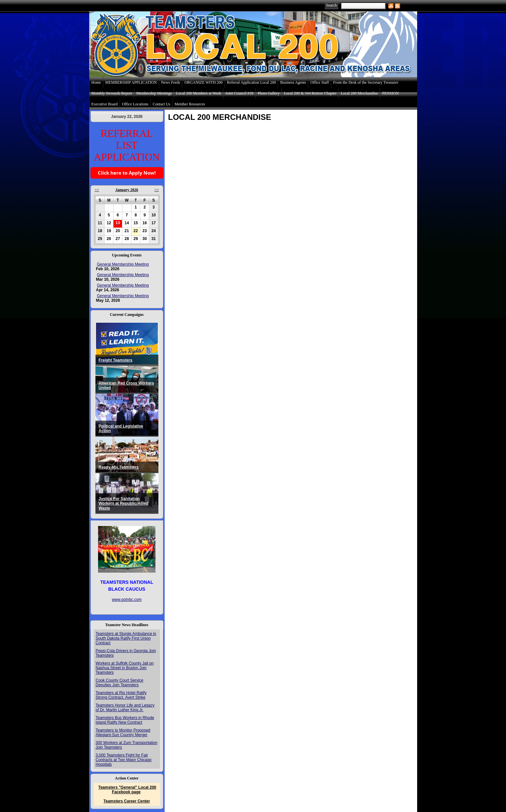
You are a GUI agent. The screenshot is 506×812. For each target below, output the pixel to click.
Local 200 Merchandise (359, 93)
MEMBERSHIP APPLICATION (131, 82)
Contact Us (162, 104)
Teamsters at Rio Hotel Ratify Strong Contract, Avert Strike (121, 695)
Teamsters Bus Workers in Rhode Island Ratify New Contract (125, 720)
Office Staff (320, 82)
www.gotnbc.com (127, 600)
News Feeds (171, 82)
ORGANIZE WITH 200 (203, 82)
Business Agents (293, 82)
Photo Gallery (269, 93)
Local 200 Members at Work (199, 93)
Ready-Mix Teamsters (119, 467)
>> (157, 190)
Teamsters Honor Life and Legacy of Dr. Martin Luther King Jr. (125, 708)
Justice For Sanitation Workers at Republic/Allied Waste (124, 504)
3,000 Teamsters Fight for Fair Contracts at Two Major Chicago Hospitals (124, 760)
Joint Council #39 (239, 93)
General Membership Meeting (123, 264)
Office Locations (135, 104)
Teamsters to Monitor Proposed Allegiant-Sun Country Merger (123, 733)
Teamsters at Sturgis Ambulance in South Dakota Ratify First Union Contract (126, 638)
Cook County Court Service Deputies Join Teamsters (120, 683)
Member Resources (190, 104)
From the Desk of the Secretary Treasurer (366, 82)
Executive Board (105, 104)
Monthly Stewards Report (112, 93)
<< (97, 190)
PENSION (390, 93)
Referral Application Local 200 (252, 82)
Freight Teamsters (116, 360)
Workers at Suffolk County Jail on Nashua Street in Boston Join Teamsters (125, 668)
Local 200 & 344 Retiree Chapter (310, 93)
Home (96, 82)
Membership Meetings (154, 93)
